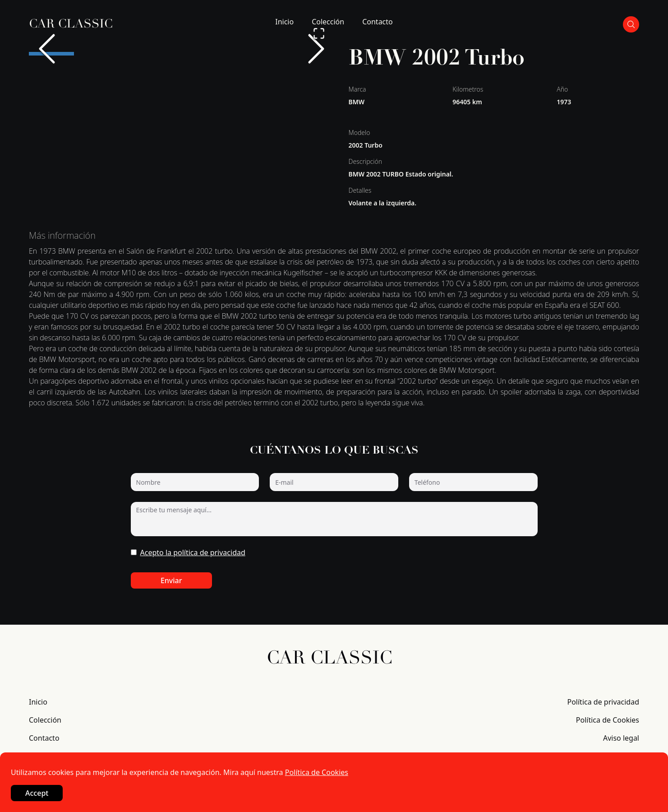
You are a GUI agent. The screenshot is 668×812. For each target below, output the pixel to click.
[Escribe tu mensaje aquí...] (334, 519)
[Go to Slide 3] (143, 54)
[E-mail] (334, 482)
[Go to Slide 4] (189, 54)
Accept (37, 793)
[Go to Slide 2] (97, 54)
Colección (45, 720)
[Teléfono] (473, 482)
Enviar (171, 580)
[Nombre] (195, 482)
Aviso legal (621, 738)
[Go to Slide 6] (281, 54)
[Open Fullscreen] (319, 33)
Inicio (284, 22)
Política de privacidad (603, 702)
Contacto (378, 22)
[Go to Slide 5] (235, 54)
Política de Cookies (608, 720)
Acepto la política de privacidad (193, 552)
